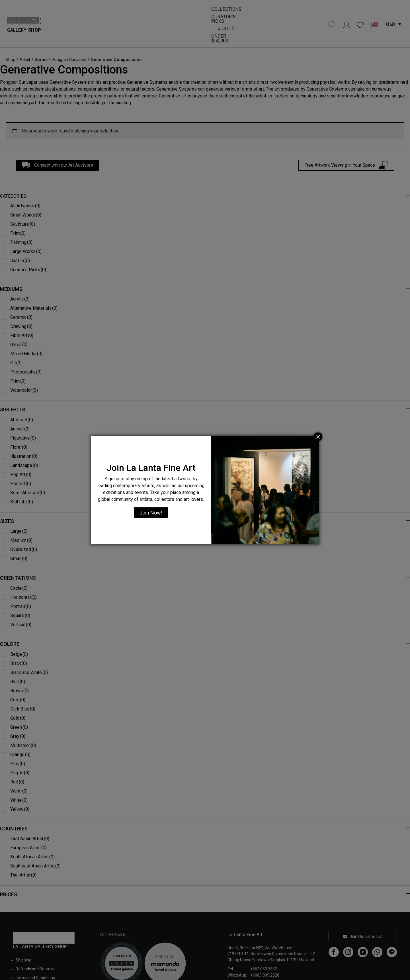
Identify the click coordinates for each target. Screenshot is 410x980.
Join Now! (151, 513)
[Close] (318, 437)
